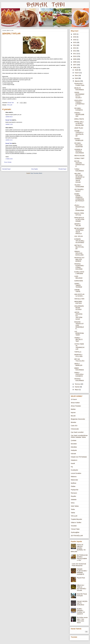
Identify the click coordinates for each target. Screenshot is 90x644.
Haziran (77, 387)
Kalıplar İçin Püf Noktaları (79, 457)
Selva (73, 503)
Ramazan (74, 493)
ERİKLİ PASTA (79, 119)
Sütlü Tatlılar (75, 506)
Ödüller (73, 486)
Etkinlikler (74, 447)
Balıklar (73, 409)
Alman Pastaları (76, 406)
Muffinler (74, 483)
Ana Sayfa (34, 169)
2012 (75, 51)
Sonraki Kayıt (6, 169)
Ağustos (78, 81)
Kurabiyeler (74, 470)
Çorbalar (74, 440)
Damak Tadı (9, 120)
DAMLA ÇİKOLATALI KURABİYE (79, 374)
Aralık (77, 70)
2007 (75, 65)
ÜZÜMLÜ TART (79, 158)
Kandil (73, 463)
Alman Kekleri (75, 403)
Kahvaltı (73, 454)
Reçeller (73, 496)
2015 (75, 42)
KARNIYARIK (79, 281)
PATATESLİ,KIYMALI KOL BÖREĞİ (79, 259)
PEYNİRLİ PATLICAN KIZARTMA (79, 145)
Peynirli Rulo (81, 578)
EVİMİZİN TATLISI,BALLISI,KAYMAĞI (79, 241)
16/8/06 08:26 (9, 117)
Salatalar (74, 500)
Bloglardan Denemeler (78, 419)
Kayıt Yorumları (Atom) (36, 173)
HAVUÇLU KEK (79, 299)
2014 (75, 45)
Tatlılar (73, 513)
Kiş (72, 467)
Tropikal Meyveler (76, 519)
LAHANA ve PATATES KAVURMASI (79, 151)
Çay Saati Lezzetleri (77, 432)
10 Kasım (74, 399)
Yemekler (74, 526)
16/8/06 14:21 (9, 140)
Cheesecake (75, 429)
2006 (75, 67)
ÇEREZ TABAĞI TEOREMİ (78, 285)
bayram (73, 412)
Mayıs (77, 390)
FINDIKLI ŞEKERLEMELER (79, 115)
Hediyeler (74, 450)
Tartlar (73, 509)
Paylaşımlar (75, 490)
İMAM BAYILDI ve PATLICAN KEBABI (79, 219)
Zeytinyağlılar (75, 532)
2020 (75, 34)
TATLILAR (10, 105)
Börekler (73, 422)
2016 (75, 40)
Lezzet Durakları (76, 473)
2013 (75, 48)
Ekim (77, 75)
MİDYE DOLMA (79, 156)
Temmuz (78, 384)
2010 (75, 56)
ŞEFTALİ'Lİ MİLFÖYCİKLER (79, 247)
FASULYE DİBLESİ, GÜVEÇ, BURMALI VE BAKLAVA (78, 548)
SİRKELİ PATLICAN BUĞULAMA (79, 253)
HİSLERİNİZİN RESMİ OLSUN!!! (79, 308)
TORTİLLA (78, 352)
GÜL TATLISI (79, 236)
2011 (75, 54)
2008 (75, 62)
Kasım (77, 73)
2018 (75, 37)
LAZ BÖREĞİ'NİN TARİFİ (79, 333)
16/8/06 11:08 (9, 124)
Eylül (77, 78)
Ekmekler (74, 444)
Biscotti (73, 416)
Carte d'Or (74, 426)
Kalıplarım (74, 460)
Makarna (74, 477)
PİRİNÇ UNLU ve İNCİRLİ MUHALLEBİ (79, 123)
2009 (75, 59)
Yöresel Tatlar (75, 529)
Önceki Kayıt (62, 169)
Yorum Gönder (8, 162)
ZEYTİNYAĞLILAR (77, 536)
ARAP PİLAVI (79, 128)
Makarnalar (74, 480)
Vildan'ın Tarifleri (76, 523)
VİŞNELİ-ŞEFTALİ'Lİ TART (79, 339)
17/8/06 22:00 (9, 159)
